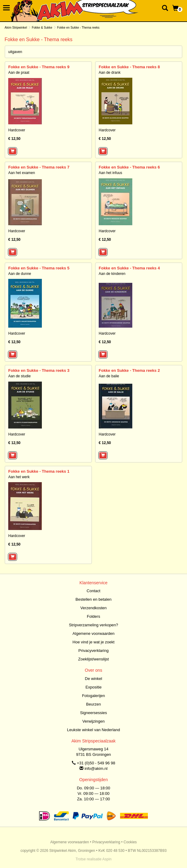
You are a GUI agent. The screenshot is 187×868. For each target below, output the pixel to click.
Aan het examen (22, 173)
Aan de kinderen (112, 274)
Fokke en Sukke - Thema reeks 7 (39, 167)
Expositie (94, 687)
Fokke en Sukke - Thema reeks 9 (39, 67)
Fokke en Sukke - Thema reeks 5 (39, 268)
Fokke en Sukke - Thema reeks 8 (129, 67)
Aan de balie (109, 376)
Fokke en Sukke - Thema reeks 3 (39, 370)
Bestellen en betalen (94, 599)
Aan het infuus (110, 173)
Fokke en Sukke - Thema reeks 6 (129, 167)
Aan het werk (19, 477)
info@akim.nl (96, 768)
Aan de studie (19, 376)
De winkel (94, 679)
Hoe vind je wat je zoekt (93, 642)
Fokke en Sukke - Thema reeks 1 (39, 471)
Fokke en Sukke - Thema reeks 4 (129, 268)
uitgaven (15, 52)
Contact (94, 591)
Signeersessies (94, 713)
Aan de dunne (20, 274)
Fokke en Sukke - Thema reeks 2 (129, 370)
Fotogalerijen (93, 696)
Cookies (130, 842)
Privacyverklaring (94, 651)
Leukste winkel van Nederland (93, 730)
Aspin (107, 859)
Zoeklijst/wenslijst (94, 659)
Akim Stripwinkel (16, 28)
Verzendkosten (94, 608)
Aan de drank (110, 73)
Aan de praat (19, 73)
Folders (93, 616)
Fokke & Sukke (42, 28)
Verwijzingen (94, 721)
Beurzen (94, 704)
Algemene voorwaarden (93, 633)
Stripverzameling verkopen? (93, 625)
